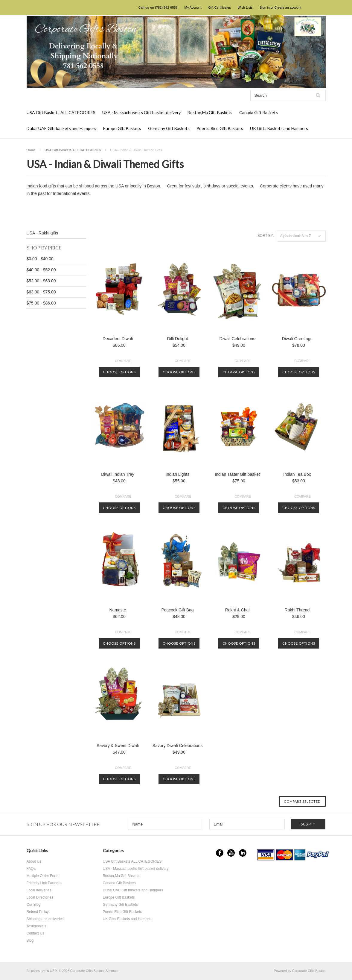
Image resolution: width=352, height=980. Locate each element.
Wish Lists (245, 7)
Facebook (220, 853)
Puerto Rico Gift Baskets (220, 128)
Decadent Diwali (118, 339)
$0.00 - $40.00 (40, 259)
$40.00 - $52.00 (41, 270)
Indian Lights (177, 474)
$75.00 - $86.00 (41, 303)
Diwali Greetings (297, 339)
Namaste (118, 610)
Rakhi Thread (297, 610)
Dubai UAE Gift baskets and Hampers (61, 128)
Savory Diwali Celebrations (177, 746)
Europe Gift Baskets (122, 128)
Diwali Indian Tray (118, 474)
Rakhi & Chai (237, 610)
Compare (123, 361)
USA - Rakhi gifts (42, 233)
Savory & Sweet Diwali (118, 746)
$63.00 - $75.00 (41, 292)
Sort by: (266, 236)
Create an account (288, 7)
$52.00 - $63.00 (41, 281)
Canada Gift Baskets (259, 112)
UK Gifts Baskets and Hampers (279, 128)
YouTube (231, 853)
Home (31, 150)
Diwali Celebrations (237, 339)
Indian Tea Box (297, 474)
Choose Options (119, 372)
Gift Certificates (220, 7)
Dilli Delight (177, 339)
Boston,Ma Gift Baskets (210, 112)
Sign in (265, 7)
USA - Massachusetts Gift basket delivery (141, 112)
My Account (193, 7)
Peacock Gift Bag (177, 610)
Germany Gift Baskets (169, 128)
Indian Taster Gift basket (237, 474)
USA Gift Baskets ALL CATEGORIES (61, 112)
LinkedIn (243, 853)
